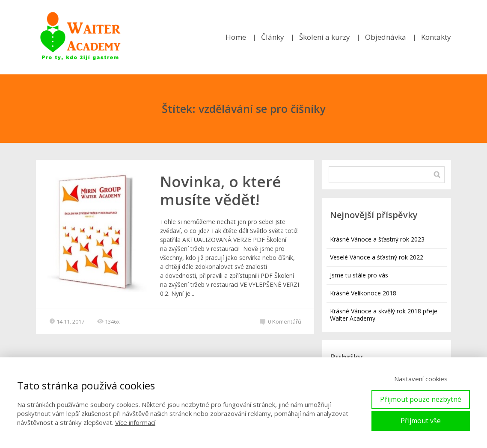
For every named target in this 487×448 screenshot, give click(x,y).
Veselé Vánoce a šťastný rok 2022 (377, 257)
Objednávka (386, 37)
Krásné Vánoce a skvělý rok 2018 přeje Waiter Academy (384, 315)
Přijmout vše (421, 421)
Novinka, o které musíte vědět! (221, 190)
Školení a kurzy (325, 37)
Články (273, 37)
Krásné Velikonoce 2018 (363, 293)
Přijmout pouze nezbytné (421, 399)
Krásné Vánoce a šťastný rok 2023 (377, 239)
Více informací (135, 422)
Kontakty (436, 37)
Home (236, 37)
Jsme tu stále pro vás (359, 275)
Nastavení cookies (421, 379)
